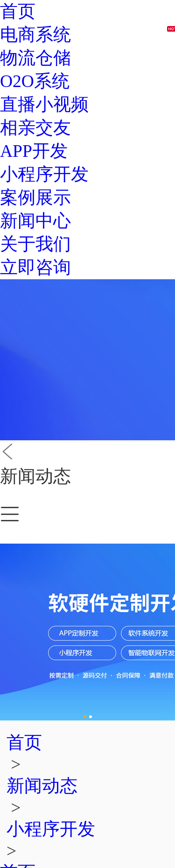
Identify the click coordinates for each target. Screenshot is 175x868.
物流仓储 (35, 58)
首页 (18, 11)
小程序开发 (44, 174)
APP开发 (34, 151)
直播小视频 (44, 104)
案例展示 (35, 198)
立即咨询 (35, 267)
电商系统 (35, 35)
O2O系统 (35, 81)
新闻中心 (35, 221)
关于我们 (35, 244)
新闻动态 (42, 786)
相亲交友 (35, 128)
